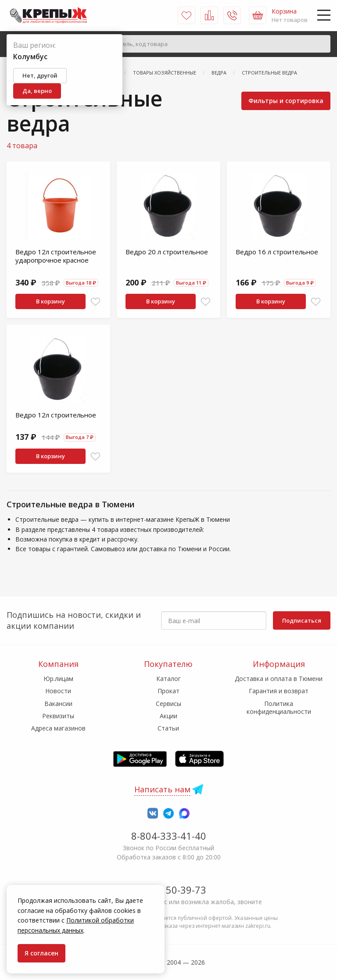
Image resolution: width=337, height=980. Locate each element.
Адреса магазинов (58, 728)
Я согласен (41, 953)
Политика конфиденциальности (279, 707)
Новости (58, 691)
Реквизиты (58, 716)
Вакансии (58, 704)
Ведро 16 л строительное (277, 252)
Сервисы (168, 704)
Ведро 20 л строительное (167, 252)
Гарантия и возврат (279, 691)
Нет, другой (40, 75)
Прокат (168, 691)
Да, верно (37, 91)
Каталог (168, 679)
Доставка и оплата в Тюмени (279, 679)
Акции (168, 716)
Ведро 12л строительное (56, 415)
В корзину (50, 301)
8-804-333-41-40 (169, 836)
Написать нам (162, 789)
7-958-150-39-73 (169, 890)
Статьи (168, 728)
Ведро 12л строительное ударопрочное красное (56, 256)
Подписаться (302, 620)
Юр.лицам (58, 679)
